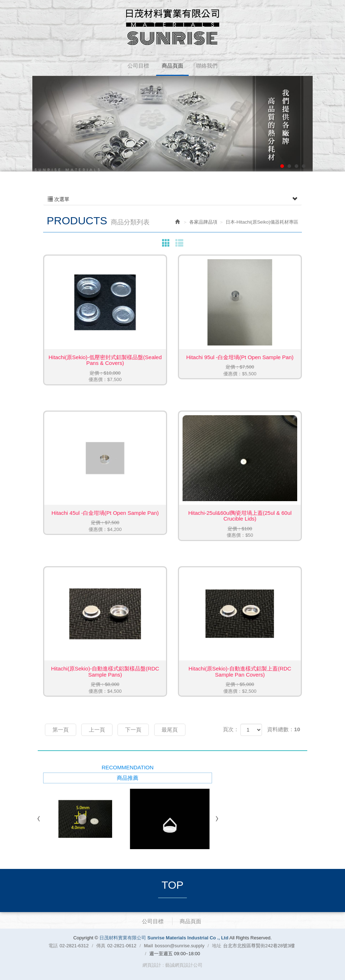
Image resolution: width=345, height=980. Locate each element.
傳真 (101, 946)
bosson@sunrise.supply (180, 946)
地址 (217, 946)
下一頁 (133, 730)
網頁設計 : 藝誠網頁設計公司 (173, 965)
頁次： (231, 729)
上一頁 (97, 730)
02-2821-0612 (122, 946)
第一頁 (61, 730)
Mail (148, 946)
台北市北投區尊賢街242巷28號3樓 (259, 946)
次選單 (172, 199)
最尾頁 (170, 730)
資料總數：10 (284, 729)
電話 (53, 946)
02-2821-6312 (74, 946)
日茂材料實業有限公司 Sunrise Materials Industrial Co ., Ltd (173, 27)
